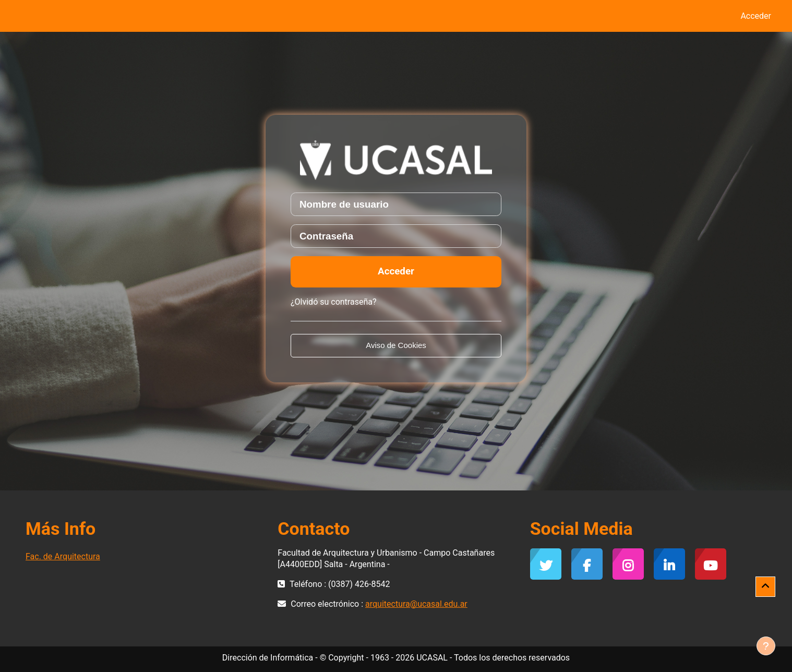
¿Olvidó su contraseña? (334, 302)
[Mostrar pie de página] (766, 646)
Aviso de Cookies (396, 345)
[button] (765, 587)
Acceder (756, 16)
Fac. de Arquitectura (63, 556)
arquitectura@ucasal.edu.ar (416, 604)
